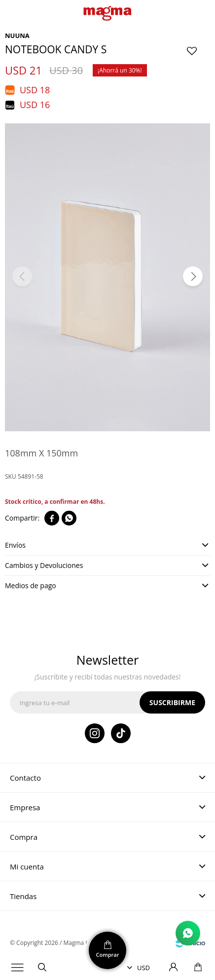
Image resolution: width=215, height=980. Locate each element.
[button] (193, 276)
